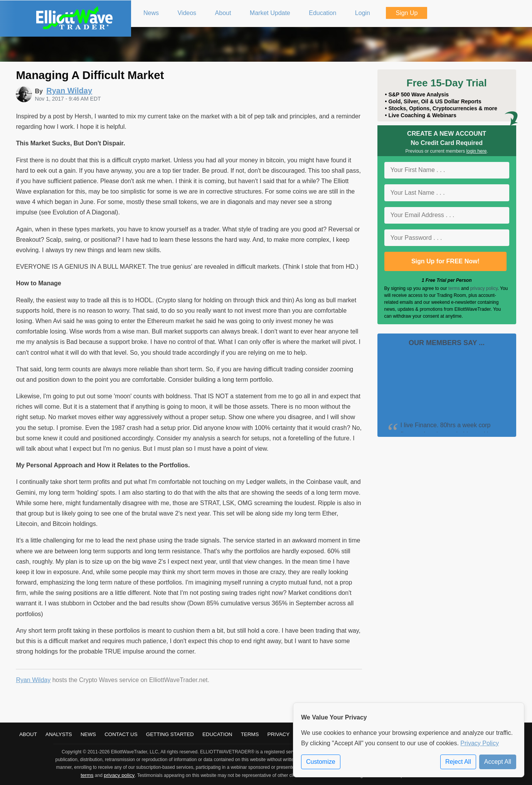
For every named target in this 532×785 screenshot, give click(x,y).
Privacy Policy (480, 743)
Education (217, 734)
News (88, 734)
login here (477, 151)
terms (454, 288)
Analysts (59, 734)
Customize (321, 762)
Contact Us (121, 734)
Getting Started (170, 734)
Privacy (279, 734)
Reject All (458, 762)
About (28, 734)
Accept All (498, 762)
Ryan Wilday (33, 680)
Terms (250, 734)
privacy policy (484, 288)
